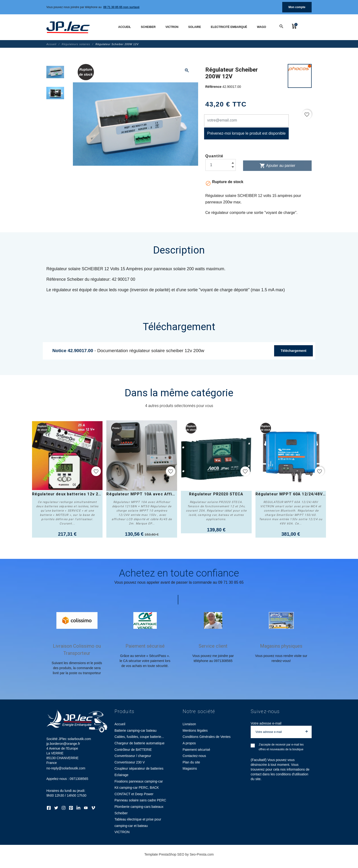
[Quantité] (221, 165)
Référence (214, 87)
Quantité (214, 156)
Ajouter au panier (277, 166)
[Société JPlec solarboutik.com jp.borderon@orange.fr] (68, 27)
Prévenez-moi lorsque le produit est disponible (246, 133)
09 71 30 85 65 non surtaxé (121, 7)
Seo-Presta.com (202, 854)
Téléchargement (293, 351)
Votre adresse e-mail (266, 723)
